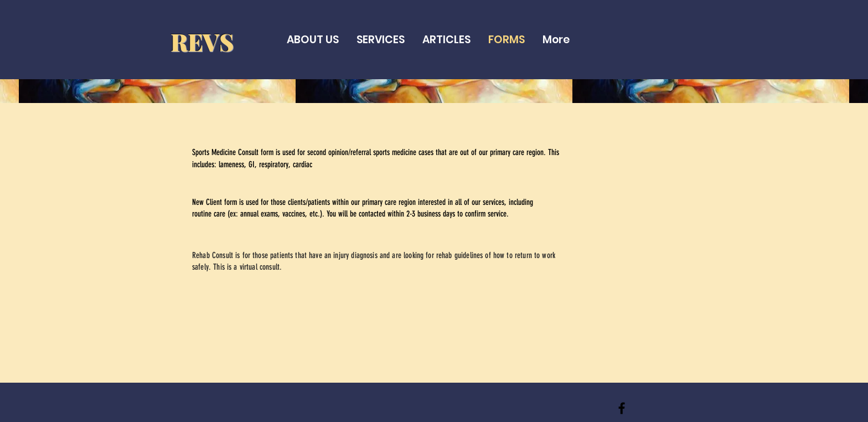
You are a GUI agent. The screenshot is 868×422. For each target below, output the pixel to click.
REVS (202, 42)
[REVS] (622, 408)
